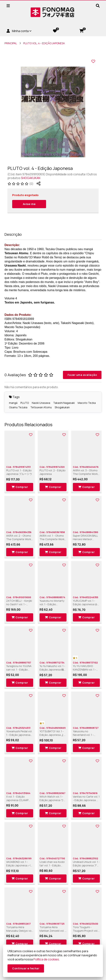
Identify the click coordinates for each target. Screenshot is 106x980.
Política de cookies (46, 959)
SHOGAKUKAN (31, 178)
